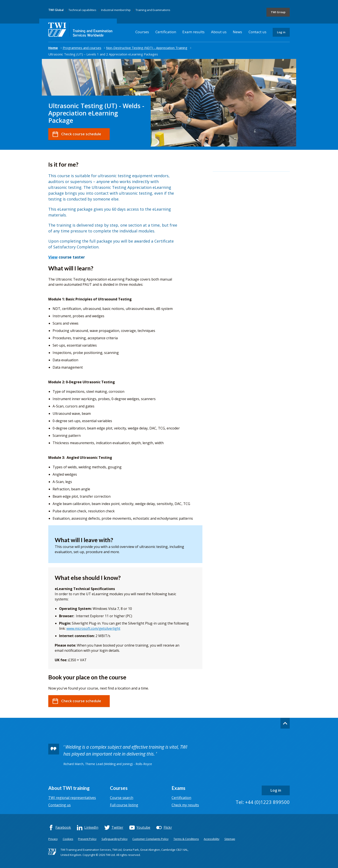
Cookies (68, 839)
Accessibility (212, 839)
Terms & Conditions (186, 839)
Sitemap (230, 839)
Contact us (257, 32)
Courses (142, 32)
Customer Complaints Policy (150, 839)
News (237, 32)
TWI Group (278, 12)
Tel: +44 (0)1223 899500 (263, 802)
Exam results (193, 32)
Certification (166, 32)
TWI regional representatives (72, 798)
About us (219, 32)
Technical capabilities (82, 10)
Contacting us (59, 805)
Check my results (185, 805)
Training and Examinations (153, 10)
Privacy (53, 839)
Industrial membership (116, 10)
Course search (122, 798)
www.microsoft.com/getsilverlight (93, 628)
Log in (281, 32)
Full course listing (124, 805)
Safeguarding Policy (115, 839)
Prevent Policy (87, 839)
